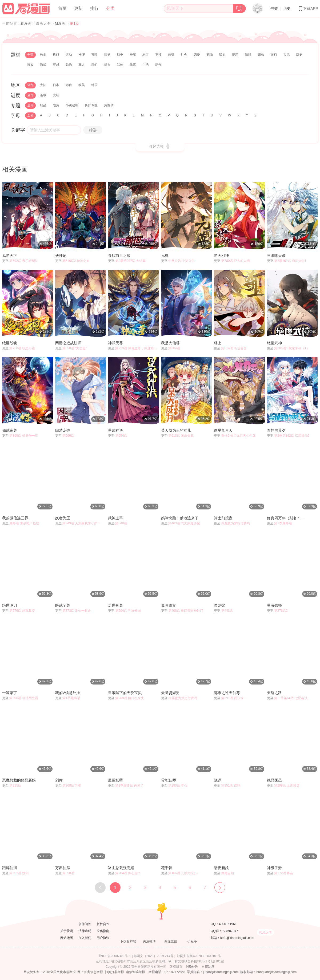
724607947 (230, 931)
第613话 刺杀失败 (181, 436)
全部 (30, 55)
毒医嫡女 (169, 605)
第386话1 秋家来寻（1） (292, 348)
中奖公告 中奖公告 (181, 261)
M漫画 (61, 23)
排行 (94, 8)
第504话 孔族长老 (128, 611)
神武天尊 (115, 343)
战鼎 (218, 780)
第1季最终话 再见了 (129, 785)
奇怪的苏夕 (276, 430)
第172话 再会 (284, 873)
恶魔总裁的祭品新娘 (19, 780)
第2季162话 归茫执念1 (290, 261)
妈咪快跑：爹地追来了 (180, 518)
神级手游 (274, 868)
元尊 (165, 256)
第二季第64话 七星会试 (291, 698)
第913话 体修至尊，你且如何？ (137, 348)
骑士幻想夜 (223, 518)
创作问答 (85, 924)
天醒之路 (274, 693)
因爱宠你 (63, 430)
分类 (110, 8)
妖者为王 (63, 518)
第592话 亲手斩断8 (23, 261)
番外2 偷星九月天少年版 (238, 436)
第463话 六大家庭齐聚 (184, 523)
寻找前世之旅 (119, 256)
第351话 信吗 (231, 785)
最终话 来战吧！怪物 (24, 523)
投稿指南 (103, 931)
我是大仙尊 (170, 343)
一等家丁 (10, 693)
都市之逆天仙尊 (227, 693)
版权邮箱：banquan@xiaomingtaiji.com (268, 972)
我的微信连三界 (15, 518)
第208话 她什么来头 (129, 698)
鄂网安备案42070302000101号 (199, 956)
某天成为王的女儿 (176, 430)
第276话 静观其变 (22, 611)
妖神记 (61, 256)
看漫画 (26, 23)
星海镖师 (274, 605)
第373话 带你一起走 (77, 611)
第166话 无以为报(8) (183, 873)
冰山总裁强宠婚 (121, 868)
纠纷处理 (192, 967)
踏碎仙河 (10, 868)
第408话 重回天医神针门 (186, 611)
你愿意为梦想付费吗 (235, 523)
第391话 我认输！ (234, 698)
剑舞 (59, 780)
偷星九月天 (223, 430)
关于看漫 (67, 931)
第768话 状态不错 (22, 348)
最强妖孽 (115, 780)
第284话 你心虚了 (128, 873)
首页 (62, 8)
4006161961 (228, 924)
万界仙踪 (63, 868)
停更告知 (227, 873)
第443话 (227, 611)
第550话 (68, 873)
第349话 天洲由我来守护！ (81, 523)
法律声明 (85, 931)
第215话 (15, 785)
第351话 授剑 (19, 873)
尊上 (218, 343)
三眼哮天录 (276, 256)
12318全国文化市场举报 (58, 972)
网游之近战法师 (68, 343)
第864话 (174, 348)
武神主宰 (115, 518)
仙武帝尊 (10, 430)
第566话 (68, 436)
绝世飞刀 (10, 605)
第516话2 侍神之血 (76, 261)
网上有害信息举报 (90, 972)
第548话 (121, 523)
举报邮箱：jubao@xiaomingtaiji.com (213, 972)
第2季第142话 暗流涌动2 (292, 436)
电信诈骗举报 (135, 972)
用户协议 (103, 938)
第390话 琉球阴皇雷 (24, 698)
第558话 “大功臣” (75, 348)
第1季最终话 (283, 523)
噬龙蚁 (219, 605)
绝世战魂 (10, 343)
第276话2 (281, 611)
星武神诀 (115, 430)
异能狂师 (169, 780)
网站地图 (67, 938)
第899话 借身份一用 (24, 436)
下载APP (308, 9)
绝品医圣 (274, 780)
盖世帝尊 (115, 605)
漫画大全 (44, 23)
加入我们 (85, 938)
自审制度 (208, 967)
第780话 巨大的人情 (235, 261)
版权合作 (103, 924)
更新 (78, 8)
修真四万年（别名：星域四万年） (287, 518)
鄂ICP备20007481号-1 (115, 956)
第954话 (121, 436)
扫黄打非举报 (114, 972)
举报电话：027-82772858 (167, 972)
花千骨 (167, 868)
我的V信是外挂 (68, 693)
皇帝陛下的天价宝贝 (125, 693)
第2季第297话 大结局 (130, 261)
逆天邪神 (221, 256)
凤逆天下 (10, 256)
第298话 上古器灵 (287, 785)
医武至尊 (63, 605)
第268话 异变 (72, 785)
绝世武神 (274, 343)
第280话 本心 (178, 785)
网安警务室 (31, 972)
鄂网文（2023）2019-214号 (153, 956)
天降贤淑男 (170, 693)
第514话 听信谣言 (234, 348)
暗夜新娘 (221, 868)
